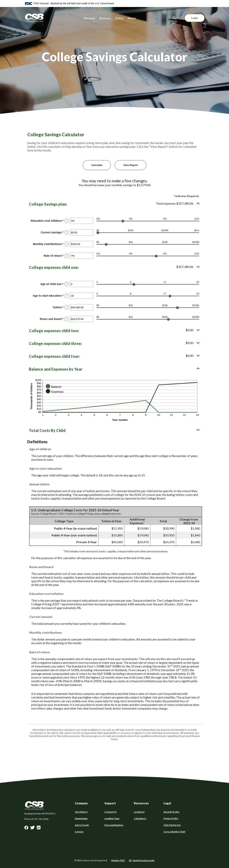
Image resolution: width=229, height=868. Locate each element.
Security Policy (171, 812)
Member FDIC (118, 860)
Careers (79, 832)
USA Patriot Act (172, 825)
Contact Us (111, 812)
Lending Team (112, 818)
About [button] (132, 18)
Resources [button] (141, 803)
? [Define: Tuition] (67, 307)
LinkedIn (39, 829)
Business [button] (105, 18)
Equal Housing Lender (144, 860)
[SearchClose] (174, 18)
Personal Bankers (114, 825)
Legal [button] (167, 803)
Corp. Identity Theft (174, 832)
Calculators (140, 818)
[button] (114, 204)
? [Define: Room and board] (67, 319)
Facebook (26, 829)
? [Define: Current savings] (67, 232)
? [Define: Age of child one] (67, 284)
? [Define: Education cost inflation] (67, 221)
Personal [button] (89, 18)
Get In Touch (82, 825)
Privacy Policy (171, 818)
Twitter (33, 829)
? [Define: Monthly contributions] (67, 244)
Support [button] (110, 803)
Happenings (81, 818)
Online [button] (119, 18)
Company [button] (81, 803)
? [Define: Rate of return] (67, 256)
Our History (81, 812)
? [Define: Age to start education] (67, 296)
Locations (139, 812)
